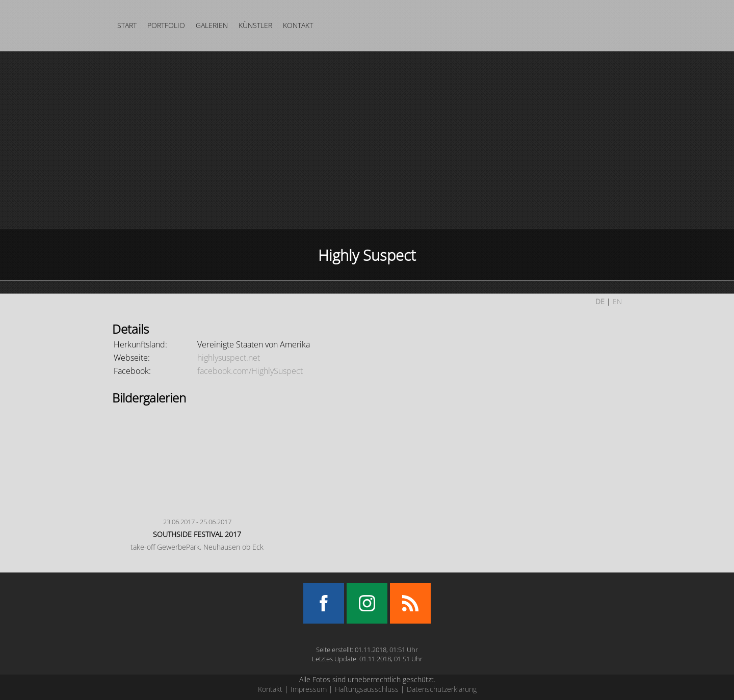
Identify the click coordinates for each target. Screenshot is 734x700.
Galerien (212, 25)
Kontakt (298, 25)
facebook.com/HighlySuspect (250, 371)
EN (617, 301)
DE (600, 301)
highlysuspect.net (229, 358)
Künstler (255, 25)
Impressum (309, 689)
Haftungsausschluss (367, 689)
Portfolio (166, 25)
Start (127, 25)
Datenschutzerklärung (442, 689)
